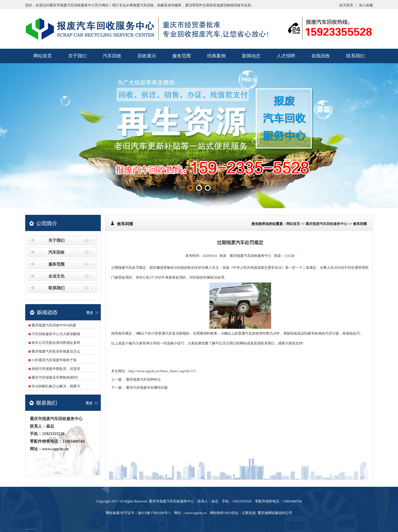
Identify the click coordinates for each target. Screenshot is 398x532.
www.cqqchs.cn (55, 449)
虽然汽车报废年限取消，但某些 (56, 369)
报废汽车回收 (143, 5)
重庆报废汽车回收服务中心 (326, 224)
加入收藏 (366, 5)
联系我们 (355, 56)
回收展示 (147, 56)
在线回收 (321, 56)
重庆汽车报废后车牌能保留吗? (55, 377)
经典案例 (216, 56)
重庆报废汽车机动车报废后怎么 (56, 351)
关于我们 (77, 56)
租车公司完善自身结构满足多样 (56, 343)
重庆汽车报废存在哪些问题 (147, 388)
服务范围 (182, 56)
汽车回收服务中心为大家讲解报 (56, 334)
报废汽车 (125, 268)
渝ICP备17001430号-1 (154, 513)
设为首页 (346, 5)
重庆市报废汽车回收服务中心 (72, 5)
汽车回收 (112, 56)
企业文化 (56, 276)
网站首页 (43, 56)
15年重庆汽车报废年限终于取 (54, 360)
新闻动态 (251, 56)
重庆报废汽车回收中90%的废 (54, 325)
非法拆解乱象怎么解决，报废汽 (56, 386)
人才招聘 (286, 56)
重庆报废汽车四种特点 (143, 380)
